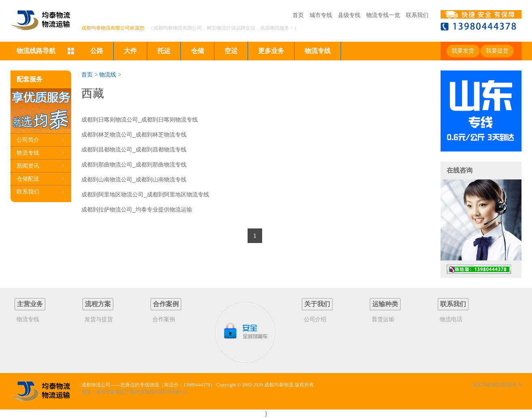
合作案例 (166, 304)
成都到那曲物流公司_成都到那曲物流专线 (134, 164)
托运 (164, 51)
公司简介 (28, 140)
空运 (231, 51)
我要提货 (497, 51)
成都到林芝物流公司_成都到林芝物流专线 (134, 134)
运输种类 (385, 304)
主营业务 (30, 304)
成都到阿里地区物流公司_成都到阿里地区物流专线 (145, 194)
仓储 (197, 51)
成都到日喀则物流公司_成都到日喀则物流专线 (140, 119)
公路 (97, 51)
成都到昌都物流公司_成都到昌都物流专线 (134, 149)
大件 (130, 51)
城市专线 (321, 15)
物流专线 (318, 51)
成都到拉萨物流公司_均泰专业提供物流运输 (137, 209)
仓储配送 (28, 179)
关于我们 (317, 304)
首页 (298, 15)
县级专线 (349, 15)
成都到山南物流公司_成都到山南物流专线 (134, 179)
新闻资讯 (28, 166)
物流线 (108, 75)
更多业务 (271, 51)
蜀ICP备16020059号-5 (497, 385)
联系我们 (417, 15)
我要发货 (463, 51)
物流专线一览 (383, 15)
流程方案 (98, 304)
